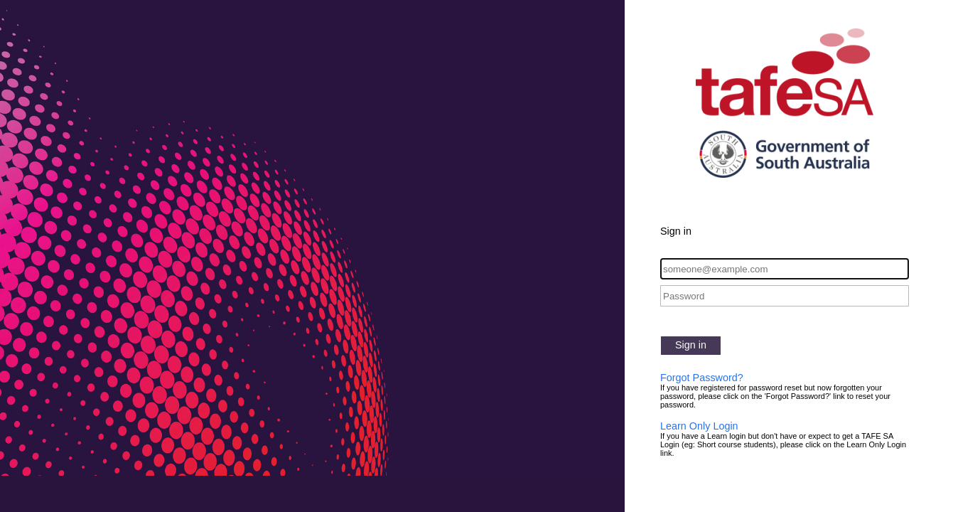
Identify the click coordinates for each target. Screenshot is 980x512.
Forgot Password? (702, 378)
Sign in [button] (691, 345)
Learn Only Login (699, 426)
